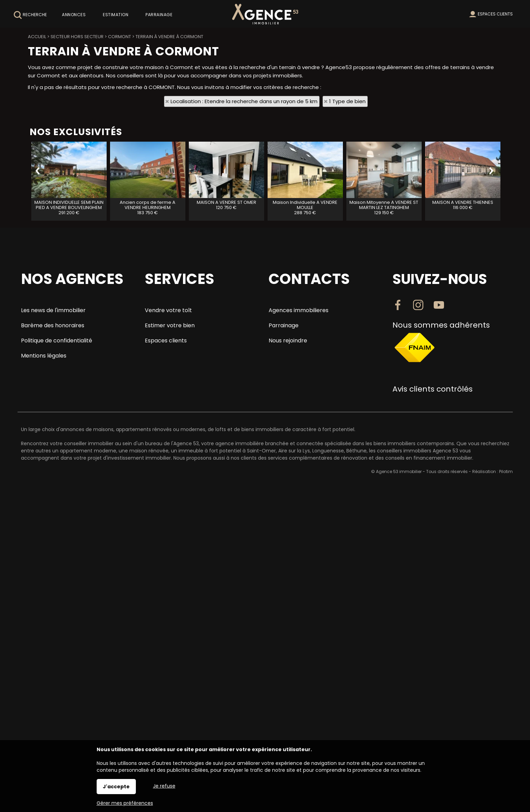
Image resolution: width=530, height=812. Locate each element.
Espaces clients (495, 14)
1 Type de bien (347, 101)
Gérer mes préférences (125, 803)
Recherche (30, 15)
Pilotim (506, 471)
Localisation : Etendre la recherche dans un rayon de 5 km (244, 101)
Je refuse (164, 786)
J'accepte (116, 787)
